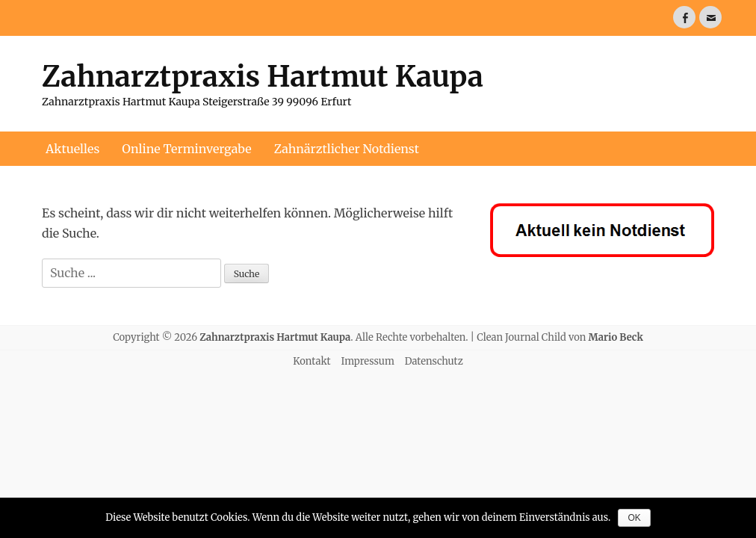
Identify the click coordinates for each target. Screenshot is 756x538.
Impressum (368, 361)
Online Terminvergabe (186, 149)
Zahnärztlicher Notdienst (347, 149)
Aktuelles (72, 149)
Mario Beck (616, 337)
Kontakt (312, 361)
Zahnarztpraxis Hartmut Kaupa (263, 77)
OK (634, 518)
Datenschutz (434, 361)
